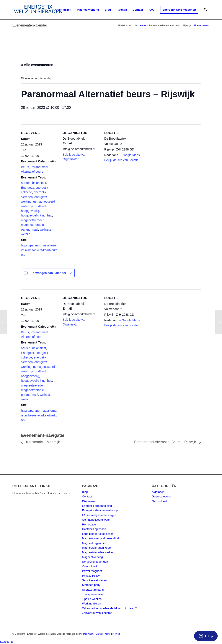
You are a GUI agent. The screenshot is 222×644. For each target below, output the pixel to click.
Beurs (25, 167)
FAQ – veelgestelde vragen (99, 515)
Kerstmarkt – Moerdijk (42, 442)
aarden (26, 183)
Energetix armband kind (97, 506)
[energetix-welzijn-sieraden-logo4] (38, 10)
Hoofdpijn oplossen (94, 529)
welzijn (26, 234)
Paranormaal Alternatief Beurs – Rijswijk (166, 442)
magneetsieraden (33, 220)
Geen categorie (161, 496)
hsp (50, 215)
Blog (85, 492)
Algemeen (158, 492)
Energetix (27, 188)
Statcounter (7, 642)
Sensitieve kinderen (94, 580)
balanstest (39, 183)
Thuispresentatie (93, 594)
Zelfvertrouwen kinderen (97, 613)
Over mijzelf (90, 566)
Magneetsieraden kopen (97, 548)
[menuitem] (63, 10)
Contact (87, 496)
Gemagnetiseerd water (96, 520)
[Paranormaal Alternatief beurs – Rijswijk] (3, 322)
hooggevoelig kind (33, 215)
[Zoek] (205, 10)
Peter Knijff (87, 634)
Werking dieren (92, 604)
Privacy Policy (91, 576)
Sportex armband (93, 590)
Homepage (89, 524)
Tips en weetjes (92, 599)
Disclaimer (89, 501)
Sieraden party (91, 585)
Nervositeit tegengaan (96, 562)
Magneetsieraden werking (98, 552)
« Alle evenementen (37, 65)
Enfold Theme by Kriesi (108, 634)
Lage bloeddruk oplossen (98, 534)
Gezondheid (159, 501)
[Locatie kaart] (169, 154)
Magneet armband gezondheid (101, 538)
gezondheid (38, 206)
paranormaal (30, 230)
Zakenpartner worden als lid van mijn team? (109, 608)
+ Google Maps (130, 155)
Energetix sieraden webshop (100, 510)
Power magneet (92, 571)
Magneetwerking (92, 557)
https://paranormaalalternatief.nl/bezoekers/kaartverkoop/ (39, 250)
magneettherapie (32, 225)
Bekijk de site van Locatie (121, 160)
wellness (46, 230)
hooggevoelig (30, 211)
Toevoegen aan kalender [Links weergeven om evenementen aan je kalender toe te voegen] (49, 273)
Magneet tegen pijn (94, 543)
